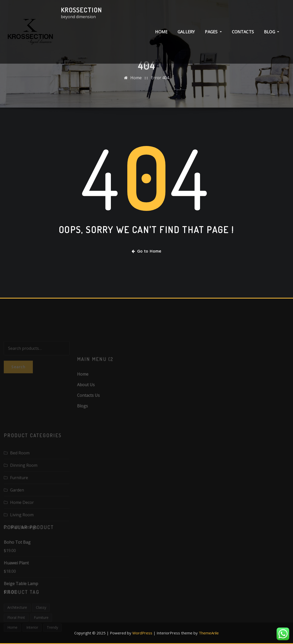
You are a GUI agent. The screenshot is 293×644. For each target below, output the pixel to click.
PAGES (213, 35)
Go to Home (146, 251)
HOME (161, 35)
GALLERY (186, 35)
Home (136, 83)
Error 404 (160, 83)
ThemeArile (209, 633)
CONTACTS (243, 35)
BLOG (272, 35)
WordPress (142, 633)
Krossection (81, 10)
